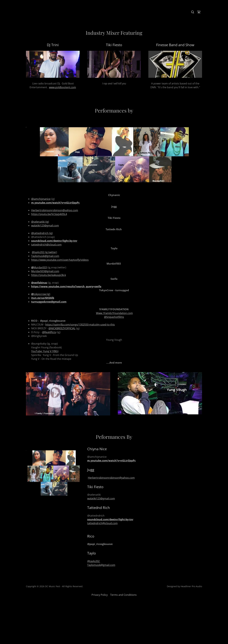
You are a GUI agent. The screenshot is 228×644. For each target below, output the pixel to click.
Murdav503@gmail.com (45, 271)
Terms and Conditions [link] (123, 595)
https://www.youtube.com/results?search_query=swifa (66, 286)
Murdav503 (39, 267)
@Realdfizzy (49, 332)
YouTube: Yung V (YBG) (45, 351)
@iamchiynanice (41, 199)
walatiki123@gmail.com (45, 226)
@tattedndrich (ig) (42, 233)
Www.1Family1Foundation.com (114, 313)
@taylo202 (94, 561)
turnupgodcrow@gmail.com (49, 302)
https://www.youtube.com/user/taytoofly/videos (60, 260)
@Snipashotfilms (114, 317)
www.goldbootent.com (62, 87)
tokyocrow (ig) (41, 294)
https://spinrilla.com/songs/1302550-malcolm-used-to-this (80, 325)
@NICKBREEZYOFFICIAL (62, 328)
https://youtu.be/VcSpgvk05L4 (49, 214)
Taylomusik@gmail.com (101, 565)
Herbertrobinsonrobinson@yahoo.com (111, 478)
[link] (199, 12)
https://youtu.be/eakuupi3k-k (49, 275)
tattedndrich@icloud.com (46, 245)
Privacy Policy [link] (100, 595)
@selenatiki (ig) (40, 222)
